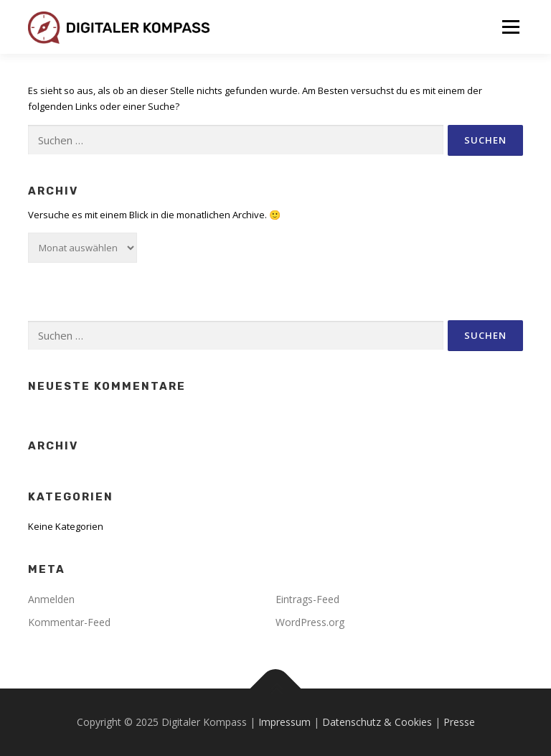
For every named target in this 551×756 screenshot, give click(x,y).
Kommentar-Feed (69, 622)
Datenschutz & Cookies (377, 722)
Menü (510, 27)
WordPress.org (310, 622)
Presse (459, 722)
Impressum (284, 722)
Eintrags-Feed (307, 599)
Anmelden (51, 599)
